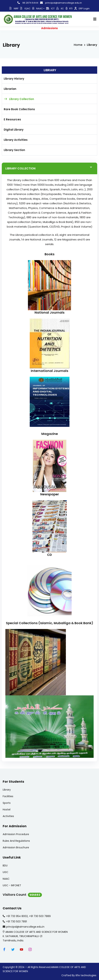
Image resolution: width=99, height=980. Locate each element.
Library (7, 790)
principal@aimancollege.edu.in (61, 3)
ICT (50, 8)
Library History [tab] (14, 79)
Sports (7, 803)
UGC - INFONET (12, 885)
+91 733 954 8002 (17, 916)
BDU (5, 866)
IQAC (25, 8)
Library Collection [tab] (22, 99)
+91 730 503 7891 (16, 922)
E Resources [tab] (12, 119)
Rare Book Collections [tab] (19, 109)
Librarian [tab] (10, 89)
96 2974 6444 (28, 3)
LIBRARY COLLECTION (20, 168)
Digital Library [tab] (14, 130)
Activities (8, 816)
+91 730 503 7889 (40, 916)
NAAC (38, 8)
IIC (60, 8)
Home (78, 45)
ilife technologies (86, 975)
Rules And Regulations (16, 841)
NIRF (14, 8)
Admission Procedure (16, 834)
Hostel (7, 810)
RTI (69, 8)
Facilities (8, 796)
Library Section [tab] (14, 150)
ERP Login (82, 8)
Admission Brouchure (16, 847)
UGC (5, 872)
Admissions (49, 28)
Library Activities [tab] (16, 140)
